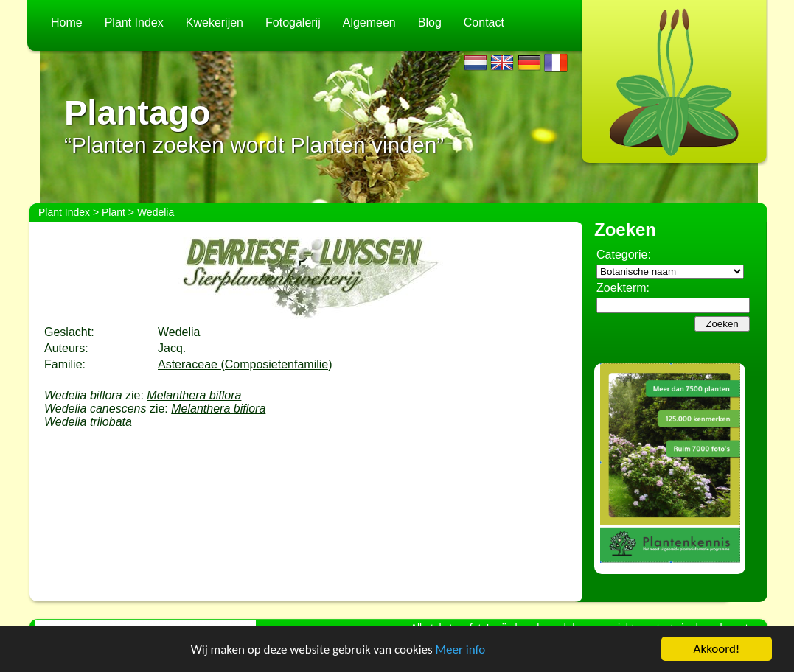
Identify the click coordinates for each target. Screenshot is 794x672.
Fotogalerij (293, 22)
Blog (430, 22)
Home (67, 22)
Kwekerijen (215, 22)
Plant (114, 212)
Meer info (461, 650)
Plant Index (134, 22)
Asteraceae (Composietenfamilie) (245, 364)
